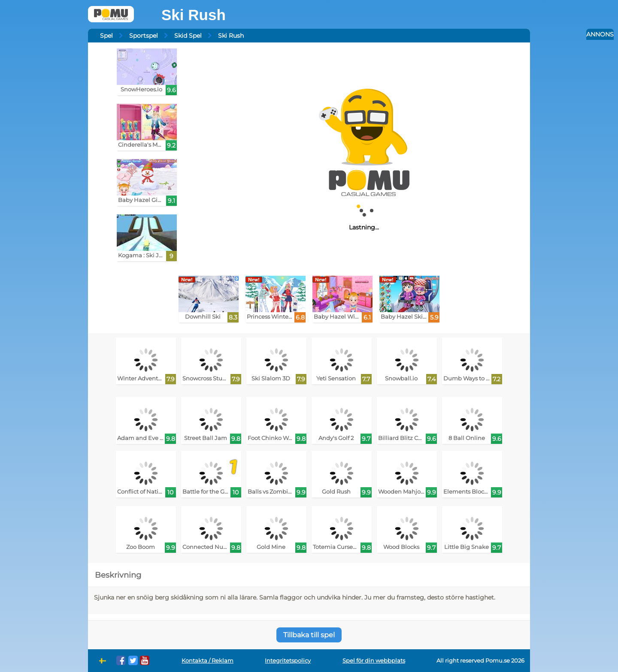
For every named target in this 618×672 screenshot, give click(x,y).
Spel (106, 36)
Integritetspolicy (288, 661)
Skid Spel (188, 36)
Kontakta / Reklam (208, 661)
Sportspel (144, 36)
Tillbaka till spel (309, 635)
